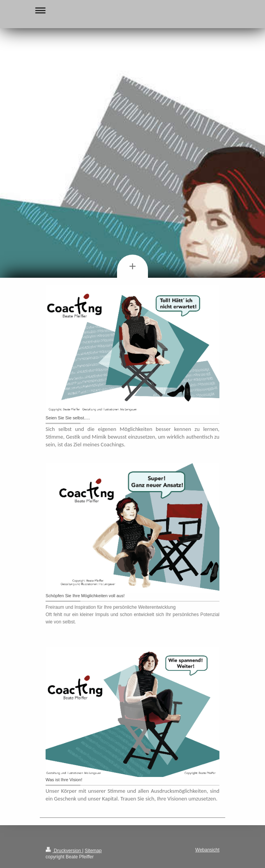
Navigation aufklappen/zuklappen (132, 10)
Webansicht (207, 850)
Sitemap (93, 851)
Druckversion (64, 851)
